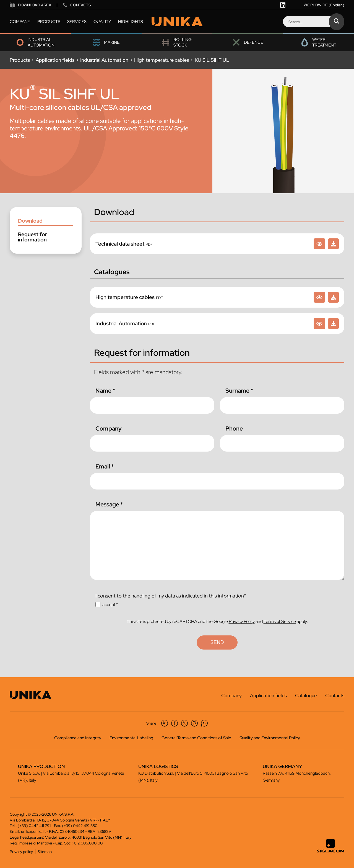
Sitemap (45, 852)
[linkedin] (283, 5)
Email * (105, 466)
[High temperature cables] (319, 297)
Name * (105, 391)
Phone (234, 428)
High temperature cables (162, 60)
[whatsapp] (204, 723)
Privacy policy (21, 852)
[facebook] (175, 723)
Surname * (239, 391)
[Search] (313, 22)
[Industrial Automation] (319, 324)
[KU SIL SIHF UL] (319, 244)
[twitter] (184, 723)
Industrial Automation (104, 60)
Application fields (55, 60)
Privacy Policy (242, 621)
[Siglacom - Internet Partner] (330, 851)
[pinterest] (194, 723)
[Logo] (177, 22)
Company (109, 428)
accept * (110, 605)
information (231, 596)
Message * (109, 504)
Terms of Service (280, 621)
